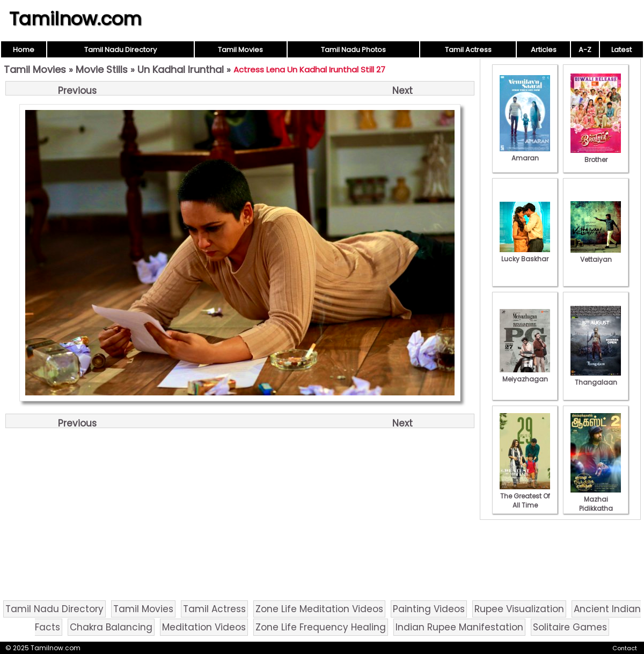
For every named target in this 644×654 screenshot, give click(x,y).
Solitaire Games (570, 627)
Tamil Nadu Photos (353, 50)
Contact (625, 648)
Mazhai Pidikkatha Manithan (596, 504)
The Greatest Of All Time (525, 496)
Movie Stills (102, 69)
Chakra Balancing (111, 627)
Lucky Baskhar (525, 254)
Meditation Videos (204, 627)
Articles (544, 50)
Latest (621, 50)
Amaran (525, 153)
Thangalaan (596, 378)
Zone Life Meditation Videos (319, 609)
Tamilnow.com (75, 19)
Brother (596, 155)
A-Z (585, 50)
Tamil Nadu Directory (120, 50)
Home (24, 50)
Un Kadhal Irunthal (181, 69)
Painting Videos (429, 609)
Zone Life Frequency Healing (321, 627)
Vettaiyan (596, 255)
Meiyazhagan (525, 374)
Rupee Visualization (519, 609)
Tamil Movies (240, 50)
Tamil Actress (468, 50)
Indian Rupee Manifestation (459, 627)
